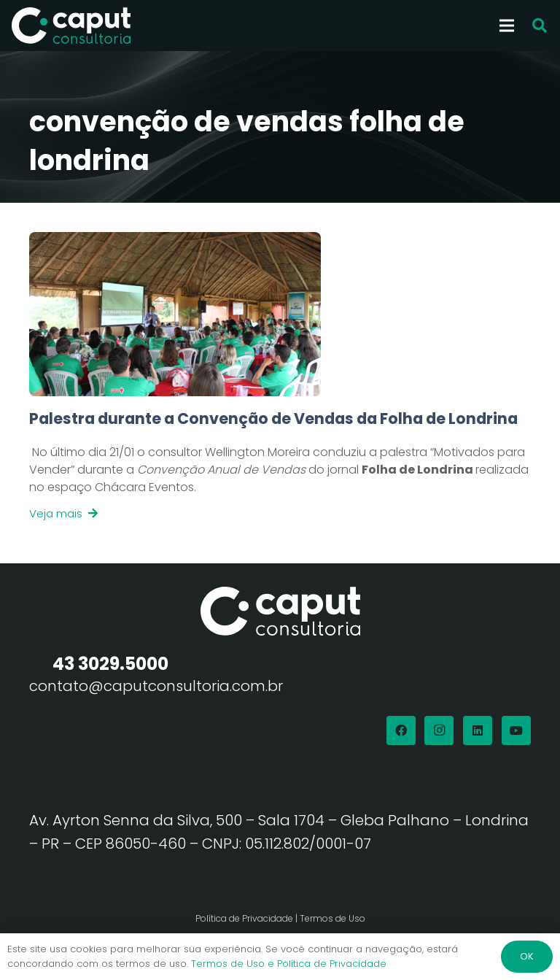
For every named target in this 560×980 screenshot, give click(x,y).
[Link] (280, 465)
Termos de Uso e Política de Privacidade (289, 964)
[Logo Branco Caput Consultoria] (71, 26)
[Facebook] (401, 730)
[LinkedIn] (478, 730)
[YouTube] (516, 730)
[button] (540, 26)
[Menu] (507, 26)
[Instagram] (439, 730)
